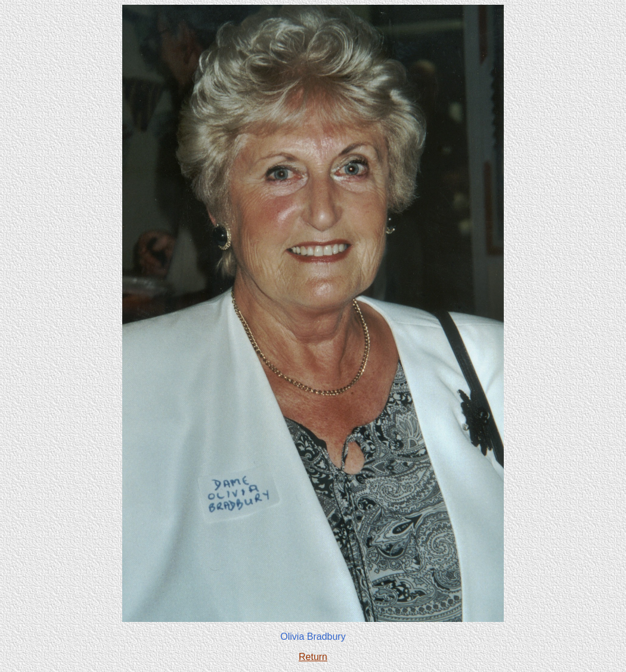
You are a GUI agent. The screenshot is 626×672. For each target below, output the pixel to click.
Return (313, 657)
